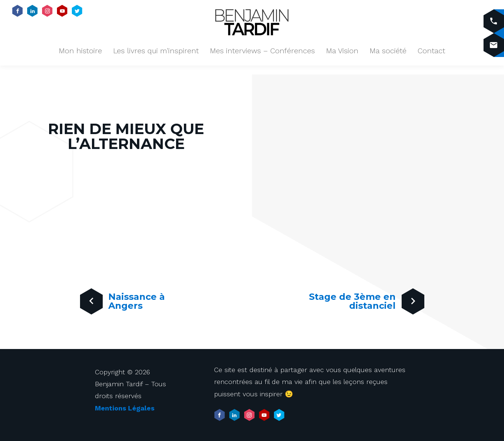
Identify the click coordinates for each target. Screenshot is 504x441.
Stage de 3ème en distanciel (361, 308)
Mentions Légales (125, 408)
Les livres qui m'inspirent (156, 51)
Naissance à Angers (120, 308)
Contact (431, 51)
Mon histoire (80, 51)
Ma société (388, 51)
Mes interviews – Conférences (262, 51)
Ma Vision (342, 51)
